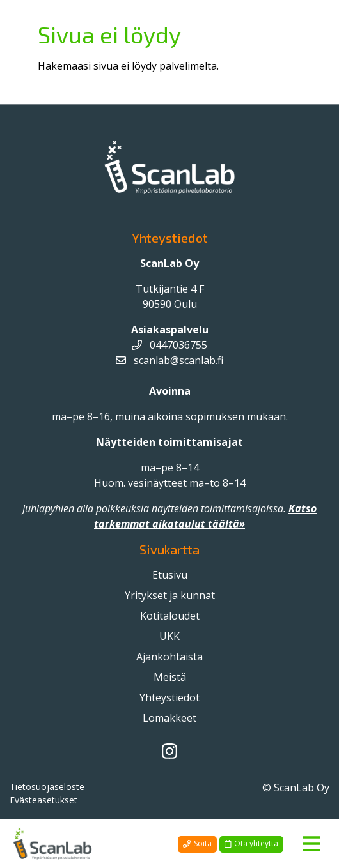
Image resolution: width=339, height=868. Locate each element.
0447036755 (169, 345)
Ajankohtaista (169, 657)
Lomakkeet (169, 718)
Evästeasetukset (43, 800)
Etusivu (170, 575)
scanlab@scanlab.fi (169, 360)
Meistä (170, 677)
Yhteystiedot (169, 697)
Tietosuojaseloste (47, 787)
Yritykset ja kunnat (170, 595)
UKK (169, 636)
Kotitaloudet (170, 616)
